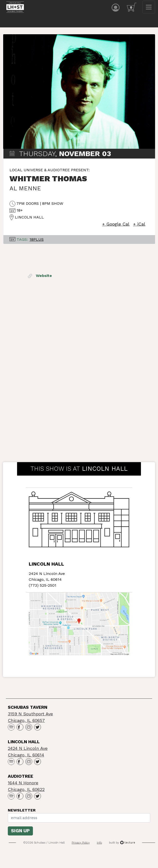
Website (40, 277)
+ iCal (139, 225)
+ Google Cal (116, 225)
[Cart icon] (132, 7)
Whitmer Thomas (48, 180)
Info (99, 844)
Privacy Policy (81, 844)
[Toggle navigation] (149, 7)
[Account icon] (116, 7)
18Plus (37, 240)
